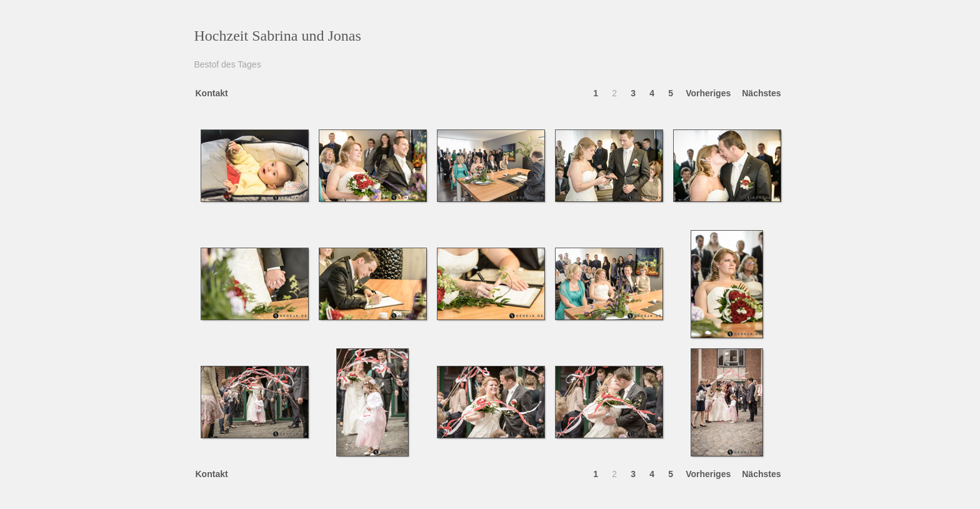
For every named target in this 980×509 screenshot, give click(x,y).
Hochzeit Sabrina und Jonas (278, 36)
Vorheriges (708, 93)
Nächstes (761, 93)
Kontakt (212, 93)
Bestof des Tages (228, 64)
